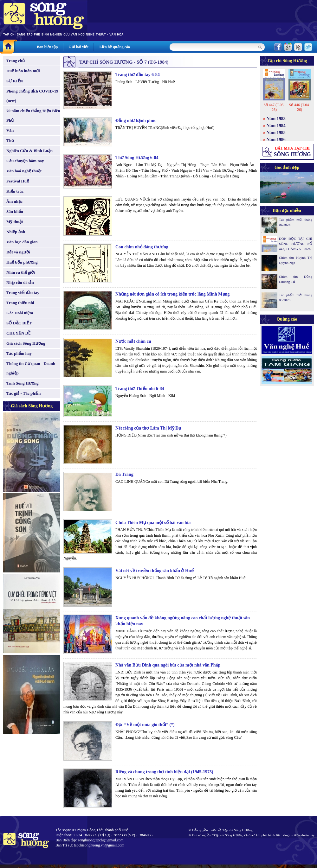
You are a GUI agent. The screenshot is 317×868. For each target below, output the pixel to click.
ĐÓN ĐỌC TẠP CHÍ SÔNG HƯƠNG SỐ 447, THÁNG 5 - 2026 (296, 244)
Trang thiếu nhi (20, 303)
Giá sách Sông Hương (26, 343)
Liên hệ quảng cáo (114, 47)
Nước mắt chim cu (133, 341)
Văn (10, 130)
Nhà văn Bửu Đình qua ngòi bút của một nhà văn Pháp (168, 665)
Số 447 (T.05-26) (274, 107)
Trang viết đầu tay (23, 293)
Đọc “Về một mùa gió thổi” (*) (145, 725)
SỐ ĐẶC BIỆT (19, 323)
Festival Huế (18, 181)
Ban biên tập (47, 47)
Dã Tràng (124, 474)
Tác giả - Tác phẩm (23, 393)
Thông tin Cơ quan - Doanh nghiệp (31, 368)
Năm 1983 (276, 119)
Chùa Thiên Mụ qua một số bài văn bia (153, 523)
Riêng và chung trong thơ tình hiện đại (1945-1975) (164, 772)
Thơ (10, 140)
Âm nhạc (14, 201)
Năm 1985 (276, 133)
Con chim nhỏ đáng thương (142, 247)
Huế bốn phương (22, 262)
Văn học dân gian (22, 242)
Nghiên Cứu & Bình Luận (29, 151)
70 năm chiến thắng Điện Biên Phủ (33, 115)
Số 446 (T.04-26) (299, 107)
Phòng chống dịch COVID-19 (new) (32, 96)
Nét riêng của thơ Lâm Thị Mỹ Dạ (148, 428)
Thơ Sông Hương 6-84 (137, 158)
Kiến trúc (15, 191)
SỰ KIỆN (15, 81)
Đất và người (18, 252)
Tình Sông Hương (23, 383)
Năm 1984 (276, 126)
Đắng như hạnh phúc (136, 121)
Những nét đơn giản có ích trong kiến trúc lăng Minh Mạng (172, 294)
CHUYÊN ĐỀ (18, 333)
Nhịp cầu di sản (20, 282)
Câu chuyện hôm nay (25, 161)
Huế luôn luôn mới (23, 71)
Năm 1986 (276, 140)
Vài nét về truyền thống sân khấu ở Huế (155, 571)
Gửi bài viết (78, 47)
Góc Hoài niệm (20, 313)
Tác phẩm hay (19, 353)
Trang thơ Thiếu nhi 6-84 (140, 389)
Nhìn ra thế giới (21, 272)
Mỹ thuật (15, 222)
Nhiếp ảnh (16, 232)
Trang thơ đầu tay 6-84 (138, 75)
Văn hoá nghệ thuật (24, 171)
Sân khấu (15, 211)
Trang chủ (16, 61)
